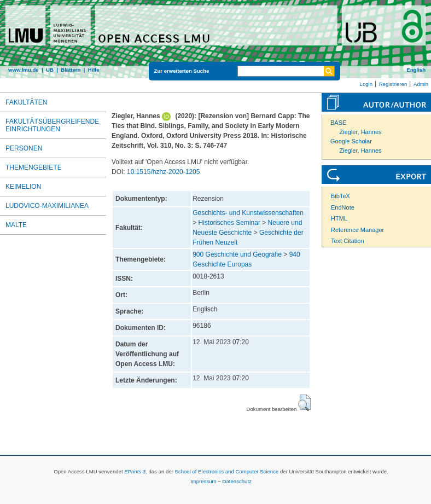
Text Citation (348, 241)
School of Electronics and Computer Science (226, 471)
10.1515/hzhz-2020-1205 (163, 172)
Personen (24, 148)
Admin (421, 84)
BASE (338, 123)
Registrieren (393, 84)
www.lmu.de (24, 70)
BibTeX (340, 196)
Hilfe (94, 70)
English (416, 70)
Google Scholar (351, 141)
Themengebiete (34, 167)
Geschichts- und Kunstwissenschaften (248, 213)
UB (50, 70)
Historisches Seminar (229, 223)
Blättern (71, 70)
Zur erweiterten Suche (182, 71)
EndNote (343, 207)
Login (366, 84)
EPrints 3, (136, 471)
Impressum (203, 481)
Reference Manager (357, 230)
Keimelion (23, 187)
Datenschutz (237, 481)
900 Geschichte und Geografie (237, 254)
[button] (304, 403)
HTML (339, 218)
